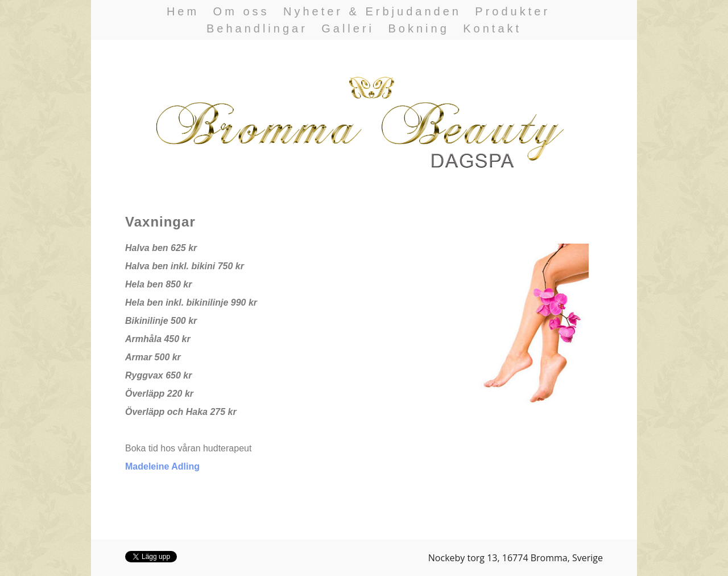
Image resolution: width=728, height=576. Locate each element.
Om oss (241, 11)
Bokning (419, 28)
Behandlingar (257, 28)
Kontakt (492, 28)
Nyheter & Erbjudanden (372, 11)
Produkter (512, 11)
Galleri (348, 28)
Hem (183, 11)
